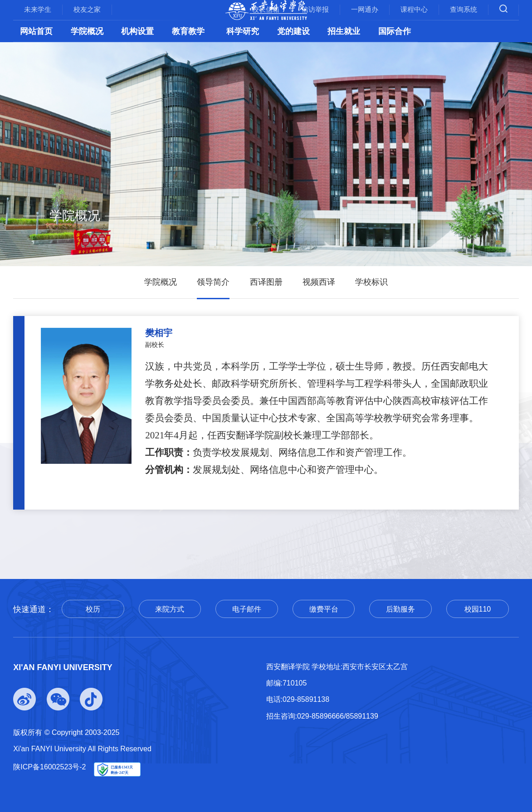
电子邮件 (247, 609)
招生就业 (344, 31)
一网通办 (365, 9)
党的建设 (293, 31)
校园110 (478, 609)
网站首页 (36, 31)
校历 (93, 609)
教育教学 (188, 31)
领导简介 (213, 282)
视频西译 (319, 282)
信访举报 (315, 9)
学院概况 (87, 31)
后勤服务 (400, 609)
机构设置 (137, 31)
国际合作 (395, 31)
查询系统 (464, 9)
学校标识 (371, 282)
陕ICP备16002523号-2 (49, 767)
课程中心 (414, 9)
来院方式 (170, 609)
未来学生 (38, 9)
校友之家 (87, 9)
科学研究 (243, 31)
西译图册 (266, 282)
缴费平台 (324, 609)
